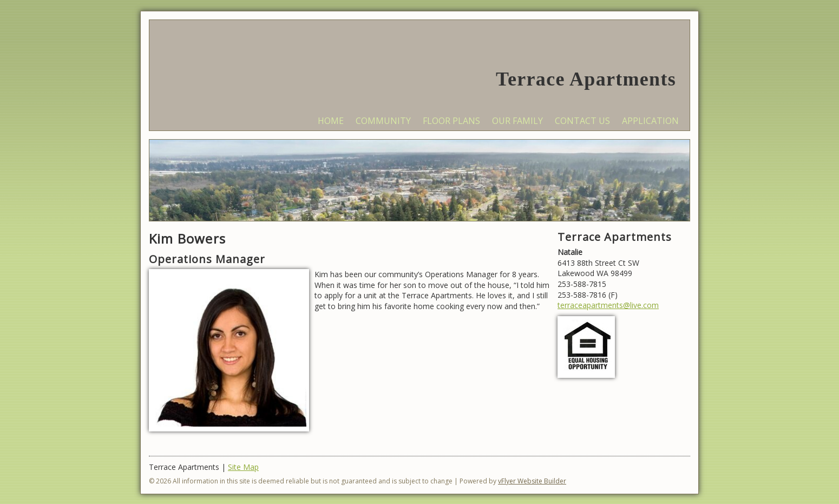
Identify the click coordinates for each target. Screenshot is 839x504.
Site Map (243, 467)
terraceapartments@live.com (608, 305)
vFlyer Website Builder (532, 481)
